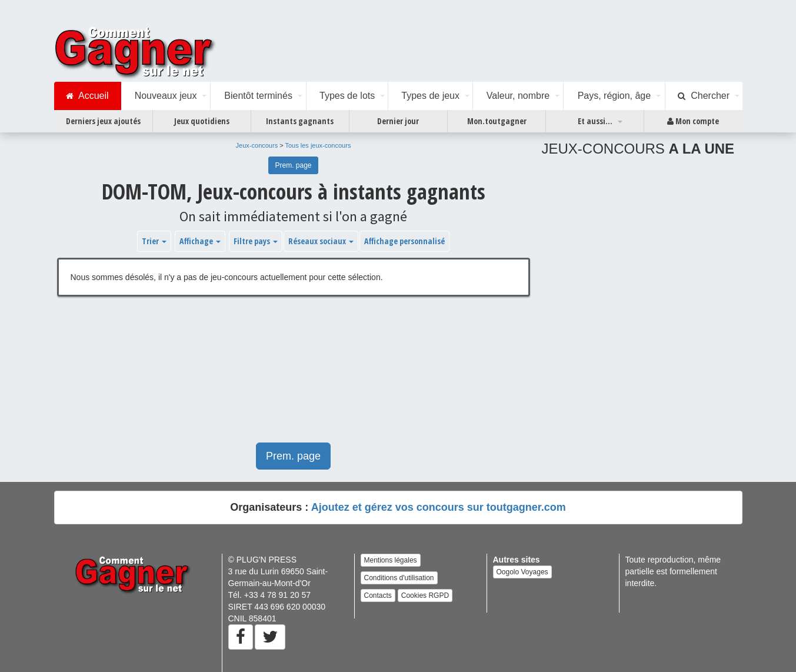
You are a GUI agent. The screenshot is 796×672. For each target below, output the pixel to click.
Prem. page (293, 165)
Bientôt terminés (258, 96)
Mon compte (693, 121)
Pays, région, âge (615, 96)
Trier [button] (154, 241)
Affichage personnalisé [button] (404, 241)
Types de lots (347, 96)
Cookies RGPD (425, 596)
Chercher (704, 96)
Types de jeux (430, 96)
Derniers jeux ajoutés (103, 121)
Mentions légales (391, 560)
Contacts (378, 596)
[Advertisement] (294, 375)
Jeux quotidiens (202, 121)
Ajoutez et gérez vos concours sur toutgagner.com (439, 507)
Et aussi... (595, 121)
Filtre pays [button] (256, 241)
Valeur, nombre (518, 96)
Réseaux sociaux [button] (321, 241)
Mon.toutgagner (497, 121)
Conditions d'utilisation (399, 578)
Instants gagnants (300, 121)
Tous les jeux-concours (318, 145)
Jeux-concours (257, 145)
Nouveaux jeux (166, 96)
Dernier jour (398, 121)
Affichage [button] (200, 241)
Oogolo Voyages (522, 572)
